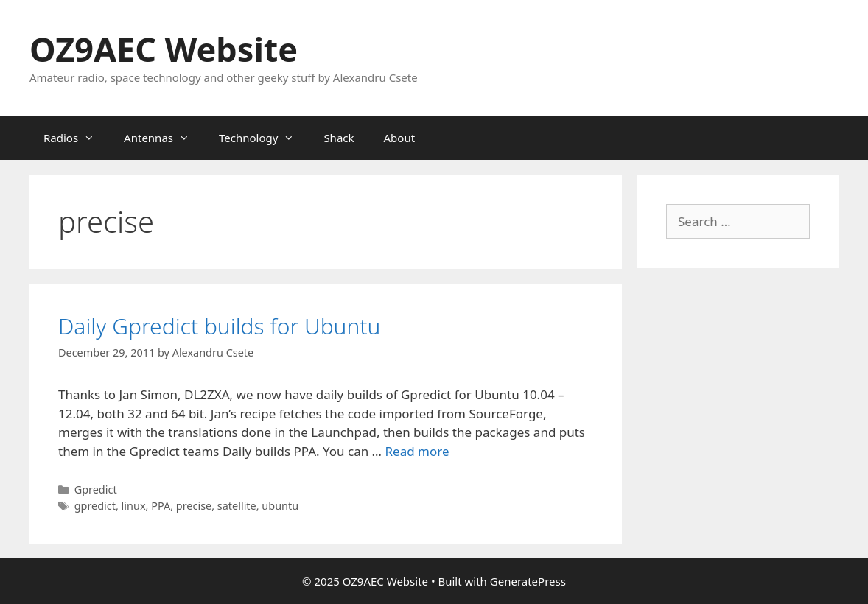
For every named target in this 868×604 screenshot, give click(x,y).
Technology (264, 138)
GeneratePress (528, 581)
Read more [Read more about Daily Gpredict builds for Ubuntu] (417, 451)
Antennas (164, 138)
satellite (237, 506)
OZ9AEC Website (164, 49)
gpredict (95, 506)
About (400, 138)
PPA (161, 506)
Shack (339, 138)
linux (134, 506)
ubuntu (280, 506)
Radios (76, 138)
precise (194, 506)
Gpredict (96, 489)
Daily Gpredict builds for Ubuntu (219, 326)
